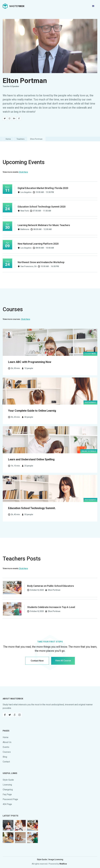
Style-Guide (8, 780)
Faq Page (7, 794)
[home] (14, 6)
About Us (7, 742)
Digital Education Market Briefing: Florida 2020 (43, 188)
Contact (6, 762)
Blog (5, 757)
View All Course (63, 661)
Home (8, 139)
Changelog (8, 790)
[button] (93, 6)
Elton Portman (36, 139)
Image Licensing (56, 859)
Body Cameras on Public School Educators (51, 586)
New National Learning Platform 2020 (38, 244)
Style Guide (42, 859)
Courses (7, 752)
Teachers (21, 139)
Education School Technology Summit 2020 (42, 207)
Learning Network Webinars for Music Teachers (44, 225)
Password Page (10, 799)
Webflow (63, 864)
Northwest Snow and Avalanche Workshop (41, 262)
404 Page (7, 804)
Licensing (7, 785)
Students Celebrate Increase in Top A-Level (51, 607)
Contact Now (37, 661)
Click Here (23, 172)
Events (6, 747)
